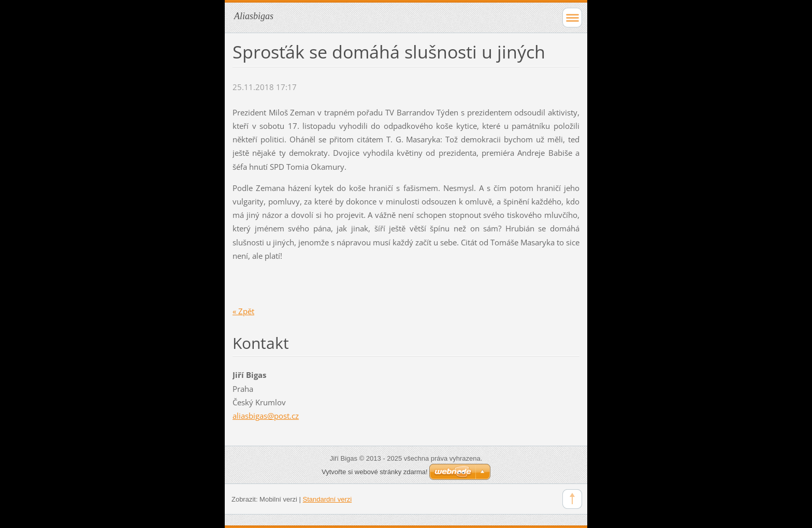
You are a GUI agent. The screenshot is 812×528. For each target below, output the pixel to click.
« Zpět (243, 311)
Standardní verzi (328, 499)
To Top (572, 499)
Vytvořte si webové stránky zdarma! (375, 472)
